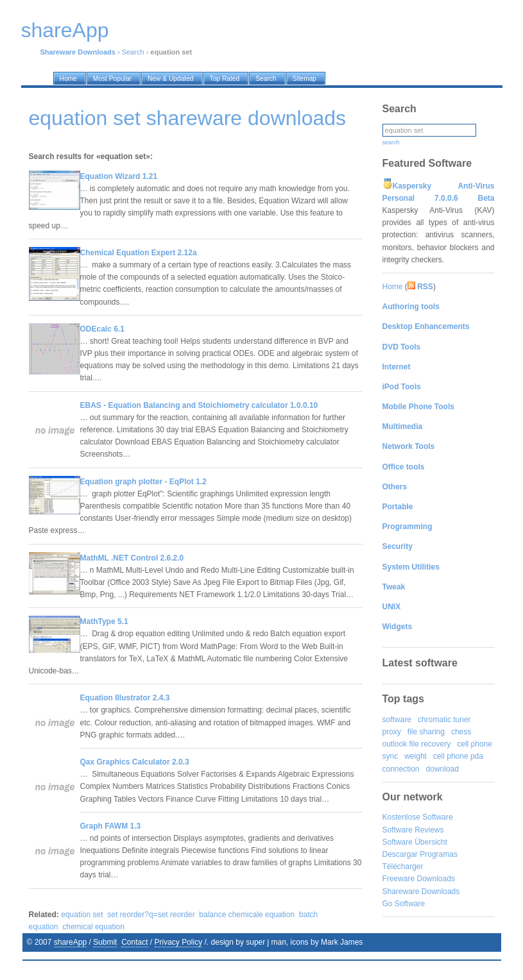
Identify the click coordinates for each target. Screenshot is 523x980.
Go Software (404, 904)
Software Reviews (413, 830)
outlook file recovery (417, 744)
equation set (82, 915)
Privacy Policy (179, 942)
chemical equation (93, 927)
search (391, 142)
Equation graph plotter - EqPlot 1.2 (143, 482)
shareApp (70, 942)
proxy (392, 732)
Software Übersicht (415, 842)
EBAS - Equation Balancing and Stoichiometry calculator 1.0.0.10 (199, 405)
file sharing (426, 732)
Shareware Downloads (421, 891)
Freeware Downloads (419, 879)
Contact (134, 942)
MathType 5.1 (104, 621)
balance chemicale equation (247, 915)
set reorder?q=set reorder (151, 915)
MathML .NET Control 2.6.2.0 (132, 558)
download (442, 769)
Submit (105, 942)
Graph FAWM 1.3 (111, 826)
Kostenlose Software (418, 817)
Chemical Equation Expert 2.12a (139, 253)
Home (393, 287)
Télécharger (403, 866)
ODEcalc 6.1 (102, 329)
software (397, 720)
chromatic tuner (444, 720)
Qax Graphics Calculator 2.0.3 (135, 762)
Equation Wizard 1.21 (119, 176)
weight (416, 756)
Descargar (400, 854)
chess (461, 732)
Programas (439, 854)
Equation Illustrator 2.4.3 (125, 698)
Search (133, 52)
